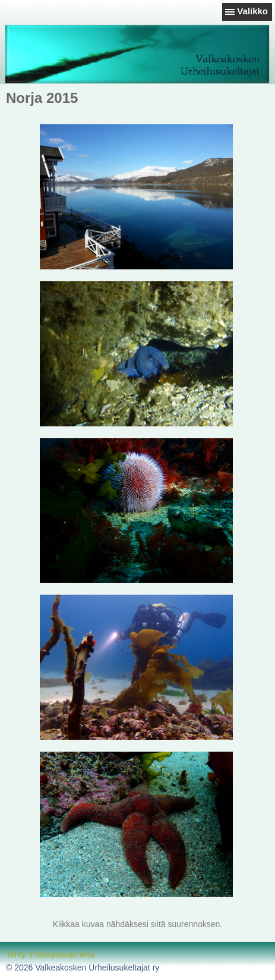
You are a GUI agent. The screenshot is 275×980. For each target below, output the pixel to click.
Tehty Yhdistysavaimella (50, 954)
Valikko (252, 11)
